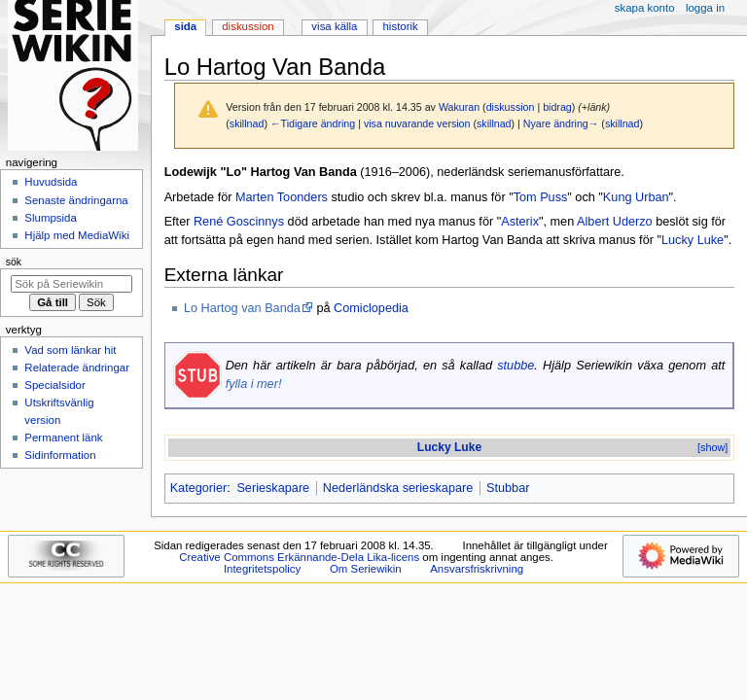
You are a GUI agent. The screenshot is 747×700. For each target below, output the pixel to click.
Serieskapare (273, 488)
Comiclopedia (371, 308)
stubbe (516, 366)
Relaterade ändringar (77, 367)
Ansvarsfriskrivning (477, 569)
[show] (712, 447)
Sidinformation (60, 455)
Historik (401, 26)
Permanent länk (63, 437)
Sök (14, 262)
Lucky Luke (693, 240)
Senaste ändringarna (76, 200)
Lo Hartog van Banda (242, 308)
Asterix (520, 222)
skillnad (247, 123)
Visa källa (334, 26)
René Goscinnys (239, 222)
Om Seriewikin (366, 569)
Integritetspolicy (262, 569)
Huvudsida (51, 182)
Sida (185, 26)
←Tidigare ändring (313, 123)
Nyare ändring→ (561, 123)
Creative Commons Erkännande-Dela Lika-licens (299, 557)
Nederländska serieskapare (398, 488)
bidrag (557, 107)
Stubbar (508, 488)
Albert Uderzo (615, 222)
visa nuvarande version (417, 123)
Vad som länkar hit (70, 350)
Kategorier (199, 488)
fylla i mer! (254, 384)
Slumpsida (50, 218)
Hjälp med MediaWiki (77, 235)
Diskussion (248, 26)
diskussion (511, 107)
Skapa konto (645, 8)
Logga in (705, 8)
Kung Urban (636, 197)
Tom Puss (541, 197)
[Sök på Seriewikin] (71, 284)
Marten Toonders (282, 197)
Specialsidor (54, 385)
